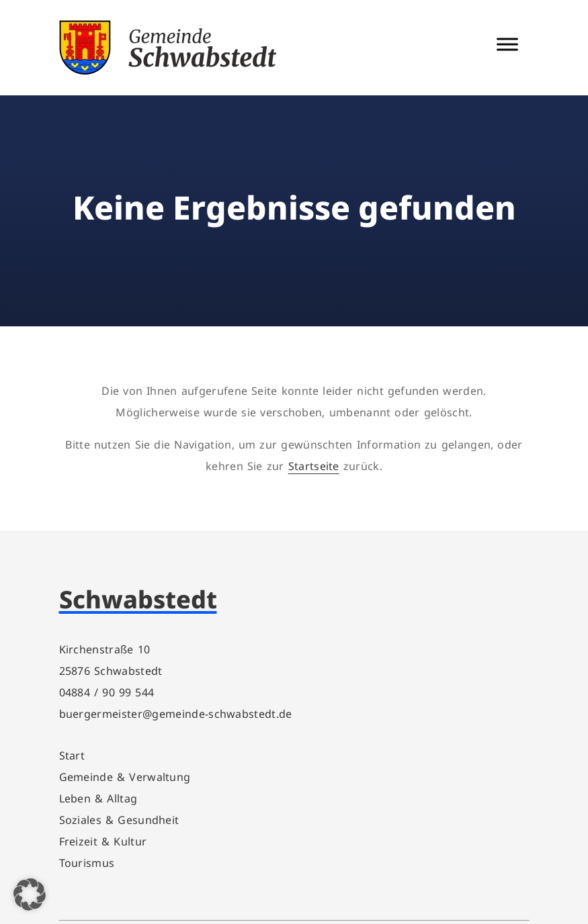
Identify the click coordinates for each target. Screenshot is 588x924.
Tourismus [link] (87, 863)
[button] (30, 894)
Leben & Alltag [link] (98, 798)
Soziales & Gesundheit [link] (119, 820)
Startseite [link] (314, 466)
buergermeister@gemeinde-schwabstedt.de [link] (176, 714)
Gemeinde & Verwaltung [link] (125, 777)
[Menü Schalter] (507, 44)
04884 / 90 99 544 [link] (107, 692)
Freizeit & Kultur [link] (103, 841)
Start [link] (72, 755)
